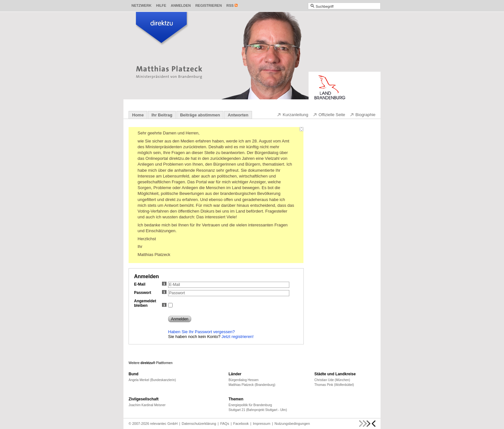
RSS (230, 5)
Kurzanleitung (292, 114)
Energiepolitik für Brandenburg (250, 405)
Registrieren (209, 5)
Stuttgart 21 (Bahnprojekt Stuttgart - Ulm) (258, 410)
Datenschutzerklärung (199, 424)
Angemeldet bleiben (150, 303)
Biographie (363, 114)
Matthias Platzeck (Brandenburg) (252, 385)
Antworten (238, 115)
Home (138, 115)
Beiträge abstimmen (200, 115)
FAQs (225, 424)
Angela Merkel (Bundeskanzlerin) (152, 380)
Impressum (262, 424)
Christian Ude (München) (332, 380)
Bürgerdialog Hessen (243, 380)
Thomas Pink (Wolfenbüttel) (334, 385)
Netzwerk (141, 5)
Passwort (150, 293)
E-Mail (150, 284)
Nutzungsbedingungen (292, 424)
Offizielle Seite (329, 114)
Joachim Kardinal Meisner (147, 405)
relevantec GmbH (164, 424)
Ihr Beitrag (162, 115)
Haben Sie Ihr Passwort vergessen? (201, 332)
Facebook (241, 424)
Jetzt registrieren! (238, 337)
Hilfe (161, 5)
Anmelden (181, 5)
